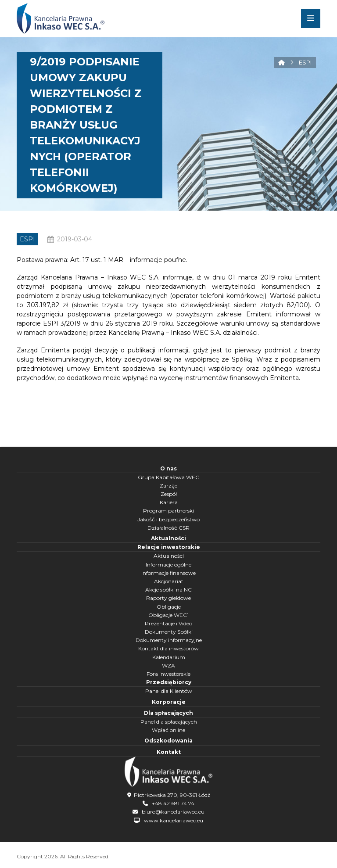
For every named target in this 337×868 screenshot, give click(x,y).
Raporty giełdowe (168, 598)
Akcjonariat (169, 581)
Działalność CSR (168, 528)
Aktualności (168, 538)
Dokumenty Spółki (169, 632)
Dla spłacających (168, 713)
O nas (168, 468)
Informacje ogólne (168, 565)
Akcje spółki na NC (168, 590)
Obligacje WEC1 (168, 615)
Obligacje (169, 607)
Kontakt (169, 752)
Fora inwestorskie (168, 674)
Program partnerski (168, 511)
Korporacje (169, 702)
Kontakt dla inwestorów (168, 648)
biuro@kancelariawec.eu (173, 812)
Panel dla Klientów (169, 691)
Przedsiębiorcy (169, 682)
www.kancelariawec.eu (174, 820)
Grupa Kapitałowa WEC (168, 477)
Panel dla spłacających (169, 722)
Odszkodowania (168, 741)
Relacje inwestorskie (169, 547)
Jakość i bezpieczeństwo (168, 519)
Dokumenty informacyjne (169, 640)
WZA (168, 665)
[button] (311, 18)
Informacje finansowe (168, 573)
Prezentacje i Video (168, 623)
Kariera (169, 502)
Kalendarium (169, 657)
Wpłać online (168, 730)
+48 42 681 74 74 (173, 803)
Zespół (169, 494)
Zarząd (169, 486)
